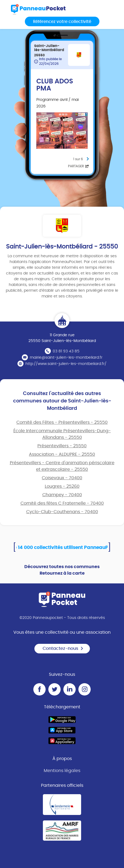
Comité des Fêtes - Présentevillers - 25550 (62, 422)
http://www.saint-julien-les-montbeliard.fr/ (66, 364)
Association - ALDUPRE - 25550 (62, 454)
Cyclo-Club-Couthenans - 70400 (62, 512)
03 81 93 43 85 (66, 351)
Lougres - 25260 (62, 486)
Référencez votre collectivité (62, 22)
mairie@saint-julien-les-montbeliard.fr (66, 358)
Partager (79, 166)
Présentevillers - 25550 (62, 446)
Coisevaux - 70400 (62, 478)
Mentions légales (62, 771)
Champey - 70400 (62, 495)
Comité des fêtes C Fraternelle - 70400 (62, 503)
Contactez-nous (63, 648)
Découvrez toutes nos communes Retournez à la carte (62, 570)
